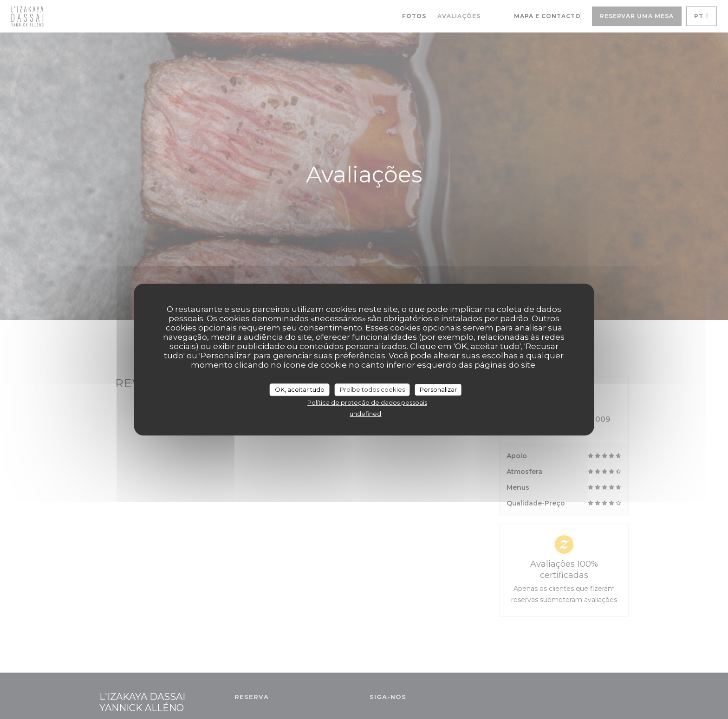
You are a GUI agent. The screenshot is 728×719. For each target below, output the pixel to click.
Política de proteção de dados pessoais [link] (367, 402)
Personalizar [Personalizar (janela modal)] (438, 389)
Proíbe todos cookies (372, 389)
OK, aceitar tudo (300, 389)
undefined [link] (365, 414)
